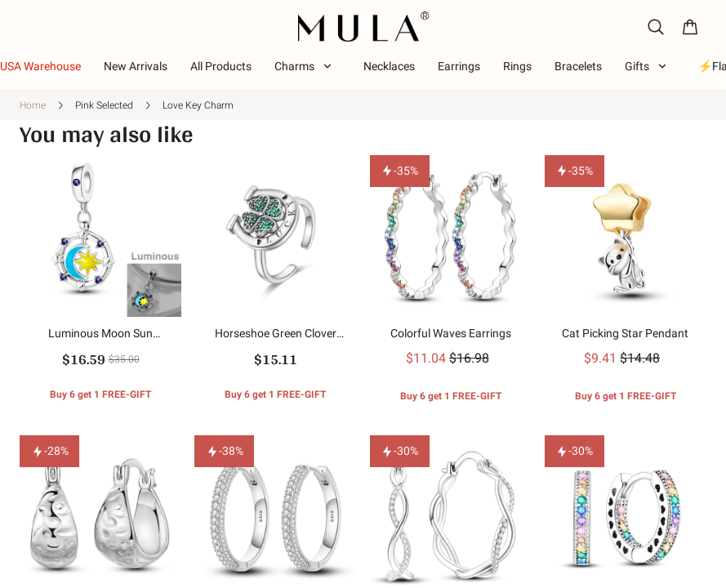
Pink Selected (104, 105)
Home (33, 105)
